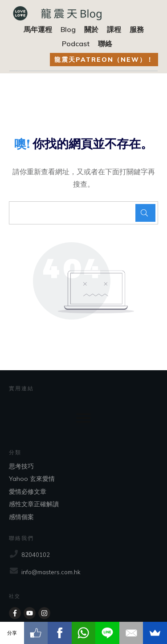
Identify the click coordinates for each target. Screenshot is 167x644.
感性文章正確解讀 (34, 504)
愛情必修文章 (28, 492)
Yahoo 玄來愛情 (32, 479)
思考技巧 (21, 466)
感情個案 (21, 517)
